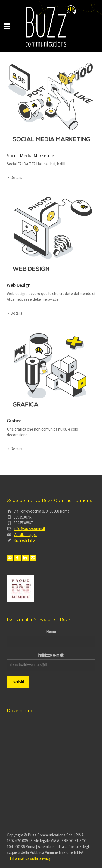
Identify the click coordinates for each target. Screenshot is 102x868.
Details (16, 177)
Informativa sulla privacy (30, 858)
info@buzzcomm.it (30, 529)
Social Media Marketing (31, 155)
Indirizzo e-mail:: (51, 655)
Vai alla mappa (25, 534)
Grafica (14, 421)
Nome (51, 631)
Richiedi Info (24, 540)
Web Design (19, 285)
